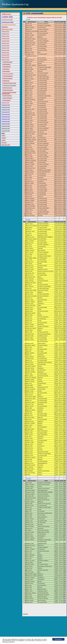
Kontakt (3, 136)
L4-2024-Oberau (6, 69)
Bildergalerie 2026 (6, 145)
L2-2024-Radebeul (6, 64)
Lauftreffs (4, 138)
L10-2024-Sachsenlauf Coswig (9, 83)
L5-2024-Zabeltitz (6, 71)
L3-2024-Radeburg (6, 67)
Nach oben (25, 614)
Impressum (4, 143)
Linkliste (3, 140)
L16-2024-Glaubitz (6, 100)
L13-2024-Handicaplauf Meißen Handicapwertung (9, 93)
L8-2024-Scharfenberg (7, 78)
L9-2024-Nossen (6, 81)
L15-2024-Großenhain (7, 98)
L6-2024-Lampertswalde (8, 74)
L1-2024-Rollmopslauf (7, 62)
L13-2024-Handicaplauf (7, 90)
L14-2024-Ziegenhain (7, 96)
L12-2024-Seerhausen (7, 88)
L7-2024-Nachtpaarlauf (7, 76)
